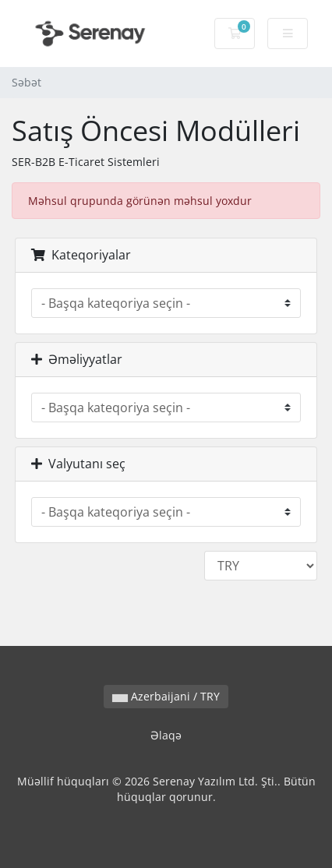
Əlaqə (166, 735)
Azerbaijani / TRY (166, 696)
